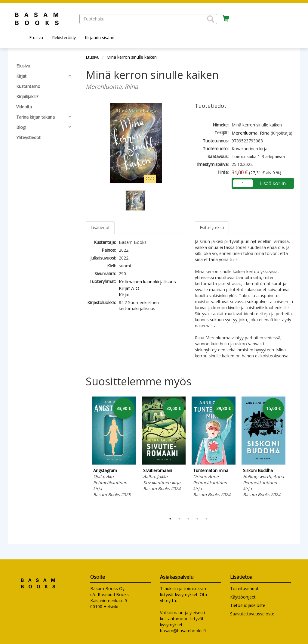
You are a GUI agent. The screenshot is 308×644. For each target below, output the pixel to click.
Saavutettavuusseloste (252, 614)
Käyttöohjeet (243, 597)
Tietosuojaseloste (248, 605)
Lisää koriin (273, 183)
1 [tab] (170, 519)
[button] (211, 19)
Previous (84, 454)
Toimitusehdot (244, 588)
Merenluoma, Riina (251, 133)
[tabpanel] (114, 448)
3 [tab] (188, 519)
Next (292, 454)
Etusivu (36, 37)
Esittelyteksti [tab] (212, 227)
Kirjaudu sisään (100, 37)
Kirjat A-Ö (129, 288)
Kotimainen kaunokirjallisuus (147, 282)
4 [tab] (197, 519)
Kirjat (124, 294)
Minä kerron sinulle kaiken (132, 57)
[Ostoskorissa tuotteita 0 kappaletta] (226, 19)
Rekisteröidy (64, 37)
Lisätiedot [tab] (100, 227)
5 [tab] (206, 519)
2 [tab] (179, 519)
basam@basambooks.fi (183, 631)
